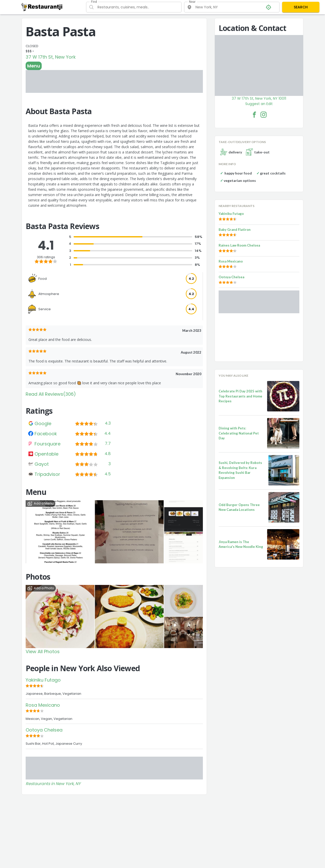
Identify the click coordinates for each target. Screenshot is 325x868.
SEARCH (301, 7)
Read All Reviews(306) (51, 394)
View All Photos (43, 652)
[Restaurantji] (42, 7)
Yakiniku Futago (43, 680)
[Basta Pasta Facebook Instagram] (264, 115)
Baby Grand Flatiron (235, 230)
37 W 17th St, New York (51, 57)
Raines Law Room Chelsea (239, 245)
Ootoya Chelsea (44, 730)
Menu (34, 66)
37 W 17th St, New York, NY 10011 (259, 98)
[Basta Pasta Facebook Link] (254, 115)
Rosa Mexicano (43, 705)
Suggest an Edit (259, 104)
